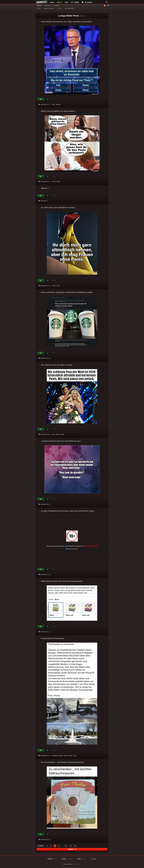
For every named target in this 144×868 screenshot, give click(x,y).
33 (71, 846)
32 (66, 846)
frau (53, 434)
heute (66, 756)
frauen (54, 286)
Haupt (52, 2)
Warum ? (45, 188)
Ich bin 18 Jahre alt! (91, 546)
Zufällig (75, 2)
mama (54, 182)
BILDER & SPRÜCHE (49, 8)
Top (60, 2)
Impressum (70, 864)
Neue (67, 2)
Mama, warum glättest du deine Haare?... (59, 111)
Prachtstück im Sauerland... (53, 638)
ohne (58, 286)
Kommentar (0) (43, 104)
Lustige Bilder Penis (68, 16)
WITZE (39, 8)
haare (59, 182)
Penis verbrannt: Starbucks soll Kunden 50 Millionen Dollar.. (67, 292)
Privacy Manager (77, 864)
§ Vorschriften (56, 6)
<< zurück (40, 846)
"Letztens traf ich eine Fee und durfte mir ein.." (61, 441)
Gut (41, 99)
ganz (54, 104)
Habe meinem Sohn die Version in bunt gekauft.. (62, 581)
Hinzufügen (87, 2)
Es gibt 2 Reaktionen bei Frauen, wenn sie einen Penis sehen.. (68, 511)
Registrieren (47, 6)
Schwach (48, 99)
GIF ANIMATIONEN (69, 8)
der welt (58, 434)
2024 (62, 434)
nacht (75, 756)
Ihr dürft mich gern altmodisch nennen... (58, 207)
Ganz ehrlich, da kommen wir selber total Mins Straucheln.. (67, 22)
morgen (70, 756)
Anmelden (39, 6)
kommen (58, 104)
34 (75, 846)
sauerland (55, 756)
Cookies (65, 864)
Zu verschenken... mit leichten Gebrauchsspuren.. (63, 762)
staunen (61, 756)
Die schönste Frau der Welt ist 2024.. (57, 365)
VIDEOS (59, 8)
